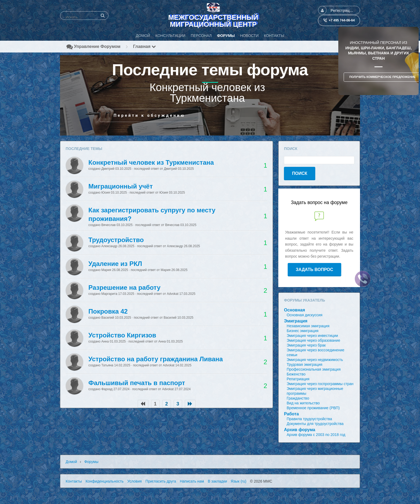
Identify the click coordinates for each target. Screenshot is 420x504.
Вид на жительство (303, 403)
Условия (134, 481)
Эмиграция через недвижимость (315, 360)
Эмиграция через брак (306, 345)
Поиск (300, 173)
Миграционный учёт (121, 186)
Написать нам (192, 481)
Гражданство (298, 398)
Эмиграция (296, 321)
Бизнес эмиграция (303, 331)
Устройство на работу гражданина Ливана (156, 359)
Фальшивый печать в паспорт (137, 383)
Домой (71, 462)
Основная (295, 310)
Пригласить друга (161, 481)
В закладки (217, 481)
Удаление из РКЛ (115, 264)
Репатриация (298, 379)
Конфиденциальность (104, 481)
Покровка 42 (108, 311)
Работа (291, 414)
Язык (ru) (238, 481)
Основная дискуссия (304, 315)
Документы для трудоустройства (315, 424)
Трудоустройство (116, 240)
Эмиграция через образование (313, 340)
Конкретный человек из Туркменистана (151, 162)
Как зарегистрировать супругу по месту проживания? (152, 214)
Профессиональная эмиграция (314, 369)
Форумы (91, 462)
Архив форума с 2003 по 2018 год (316, 435)
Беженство (296, 374)
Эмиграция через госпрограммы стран (320, 384)
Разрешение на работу (124, 287)
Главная (145, 46)
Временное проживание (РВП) (313, 408)
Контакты (74, 481)
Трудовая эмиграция (304, 364)
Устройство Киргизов (122, 335)
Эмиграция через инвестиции (312, 336)
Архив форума (299, 430)
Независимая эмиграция (308, 326)
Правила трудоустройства (309, 419)
